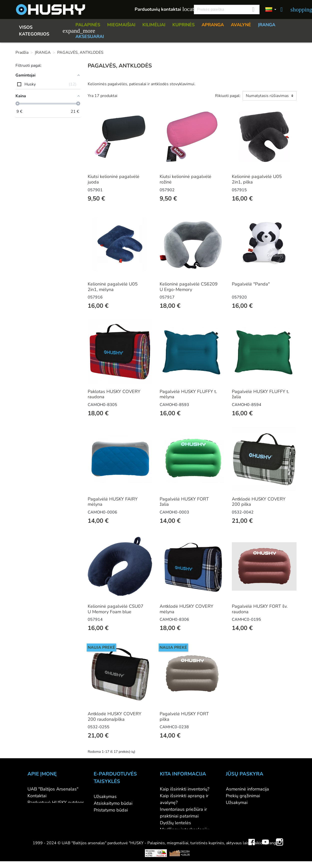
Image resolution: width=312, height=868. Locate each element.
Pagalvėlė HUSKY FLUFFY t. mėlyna (188, 394)
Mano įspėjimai (241, 829)
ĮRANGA (267, 25)
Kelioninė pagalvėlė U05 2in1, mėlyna (113, 287)
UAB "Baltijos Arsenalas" (53, 789)
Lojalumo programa (180, 843)
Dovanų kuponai (176, 850)
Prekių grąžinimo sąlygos (119, 817)
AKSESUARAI (90, 36)
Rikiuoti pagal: (228, 96)
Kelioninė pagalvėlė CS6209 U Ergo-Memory (189, 287)
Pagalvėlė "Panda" (251, 284)
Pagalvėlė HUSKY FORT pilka (184, 716)
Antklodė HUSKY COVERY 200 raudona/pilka (115, 716)
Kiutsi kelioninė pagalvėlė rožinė (185, 179)
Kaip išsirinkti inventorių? (185, 789)
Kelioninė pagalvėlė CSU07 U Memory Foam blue (116, 609)
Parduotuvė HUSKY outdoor (56, 802)
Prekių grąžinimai (243, 796)
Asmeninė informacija (247, 789)
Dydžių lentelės (175, 823)
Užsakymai (237, 802)
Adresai (234, 816)
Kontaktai (37, 796)
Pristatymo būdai (111, 810)
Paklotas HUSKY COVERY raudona (114, 394)
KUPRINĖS (183, 25)
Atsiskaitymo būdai (113, 803)
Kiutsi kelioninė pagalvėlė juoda (114, 179)
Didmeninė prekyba (47, 809)
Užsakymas (105, 796)
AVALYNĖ (241, 25)
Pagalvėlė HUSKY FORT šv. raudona (260, 609)
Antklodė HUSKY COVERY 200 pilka (259, 502)
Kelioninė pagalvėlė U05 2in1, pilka (257, 179)
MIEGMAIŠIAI (121, 25)
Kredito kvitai (239, 809)
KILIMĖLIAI (154, 25)
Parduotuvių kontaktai (161, 9)
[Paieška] (227, 9)
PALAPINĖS (88, 25)
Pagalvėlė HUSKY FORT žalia (184, 502)
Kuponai (234, 823)
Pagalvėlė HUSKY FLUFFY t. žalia (260, 394)
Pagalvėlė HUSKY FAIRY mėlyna (113, 502)
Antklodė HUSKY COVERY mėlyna (186, 609)
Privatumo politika (112, 823)
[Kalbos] (271, 10)
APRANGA (213, 25)
